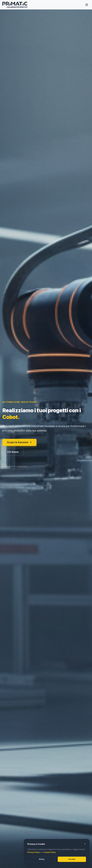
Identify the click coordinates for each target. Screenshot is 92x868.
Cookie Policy (50, 852)
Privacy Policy (33, 852)
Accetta (72, 859)
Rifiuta (42, 859)
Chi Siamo (13, 453)
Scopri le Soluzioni (19, 443)
